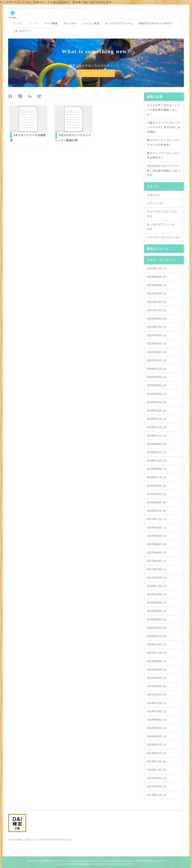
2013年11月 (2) (156, 770)
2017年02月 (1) (157, 578)
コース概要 (51, 23)
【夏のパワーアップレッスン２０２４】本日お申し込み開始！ (164, 127)
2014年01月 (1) (157, 753)
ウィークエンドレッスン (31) (162, 214)
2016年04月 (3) (157, 620)
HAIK (131, 864)
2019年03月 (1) (157, 452)
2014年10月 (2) (157, 711)
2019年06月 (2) (157, 444)
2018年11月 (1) (156, 461)
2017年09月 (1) (157, 536)
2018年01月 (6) (157, 511)
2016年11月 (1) (156, 586)
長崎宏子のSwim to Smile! (155, 23)
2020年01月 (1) (157, 419)
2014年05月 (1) (157, 736)
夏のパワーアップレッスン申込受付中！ (164, 155)
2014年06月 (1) (157, 728)
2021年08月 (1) (157, 319)
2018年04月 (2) (157, 502)
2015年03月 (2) (157, 686)
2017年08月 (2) (157, 544)
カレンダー (70, 23)
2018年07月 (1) (157, 477)
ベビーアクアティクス (58, 840)
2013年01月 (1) (157, 795)
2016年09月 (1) (157, 603)
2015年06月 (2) (157, 670)
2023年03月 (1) (157, 294)
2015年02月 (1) (157, 695)
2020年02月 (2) (157, 411)
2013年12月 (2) (157, 762)
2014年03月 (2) (157, 745)
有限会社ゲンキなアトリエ (57, 861)
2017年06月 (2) (157, 553)
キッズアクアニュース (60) (161, 227)
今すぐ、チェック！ (96, 73)
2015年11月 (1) (156, 653)
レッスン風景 (91, 23)
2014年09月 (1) (157, 720)
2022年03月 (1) (157, 302)
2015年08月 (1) (157, 661)
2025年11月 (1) (156, 269)
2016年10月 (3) (157, 594)
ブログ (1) (153, 195)
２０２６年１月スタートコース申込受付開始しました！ (164, 110)
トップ (18, 23)
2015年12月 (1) (157, 644)
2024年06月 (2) (157, 277)
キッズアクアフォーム (119, 23)
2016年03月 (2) (157, 628)
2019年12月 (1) (157, 427)
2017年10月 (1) (157, 528)
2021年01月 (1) (157, 360)
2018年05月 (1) (157, 494)
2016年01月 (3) (157, 636)
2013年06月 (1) (157, 778)
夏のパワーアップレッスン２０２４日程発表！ (164, 143)
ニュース (33, 23)
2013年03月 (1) (157, 787)
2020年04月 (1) (157, 394)
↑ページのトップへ (20, 840)
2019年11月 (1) (156, 436)
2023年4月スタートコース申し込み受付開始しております (164, 171)
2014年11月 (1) (156, 703)
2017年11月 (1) (156, 519)
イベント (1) (155, 203)
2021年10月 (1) (157, 310)
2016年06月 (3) (157, 611)
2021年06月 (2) (157, 335)
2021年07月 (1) (157, 327)
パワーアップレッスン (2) (163, 237)
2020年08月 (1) (157, 385)
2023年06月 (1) (157, 285)
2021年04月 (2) (157, 352)
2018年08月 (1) (157, 469)
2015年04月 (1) (157, 678)
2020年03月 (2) (157, 402)
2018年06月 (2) (157, 486)
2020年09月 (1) (157, 377)
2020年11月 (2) (156, 369)
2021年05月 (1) (157, 344)
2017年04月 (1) (157, 561)
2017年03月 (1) (157, 569)
